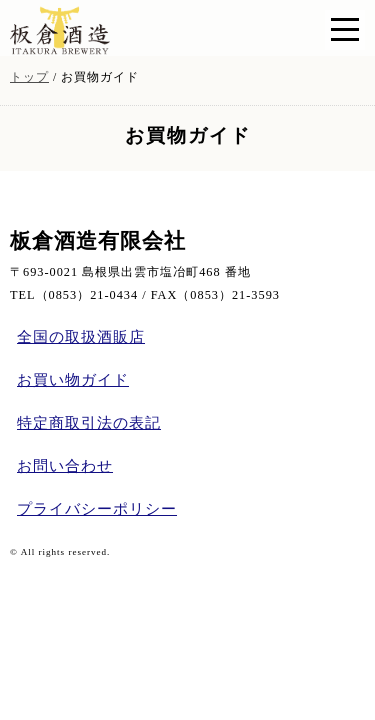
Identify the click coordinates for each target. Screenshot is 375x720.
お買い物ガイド (73, 380)
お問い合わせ (65, 466)
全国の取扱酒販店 (81, 337)
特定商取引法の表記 (89, 423)
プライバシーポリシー (97, 509)
